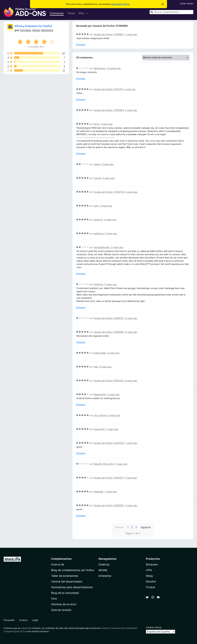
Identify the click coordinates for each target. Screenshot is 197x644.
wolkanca (99, 233)
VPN (149, 570)
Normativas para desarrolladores (72, 587)
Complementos (61, 559)
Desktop (104, 564)
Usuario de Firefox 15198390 (109, 505)
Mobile (103, 570)
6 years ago (131, 318)
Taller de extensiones (65, 576)
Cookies (23, 620)
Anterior (119, 527)
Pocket (151, 587)
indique (25, 628)
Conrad (97, 178)
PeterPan (98, 284)
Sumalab (25, 30)
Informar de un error (64, 604)
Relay (149, 576)
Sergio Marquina (43, 30)
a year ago (130, 89)
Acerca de (58, 564)
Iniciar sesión (187, 3)
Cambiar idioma (154, 627)
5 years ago (110, 220)
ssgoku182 (99, 429)
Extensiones (57, 13)
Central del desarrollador (67, 582)
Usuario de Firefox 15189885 (109, 34)
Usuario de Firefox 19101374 (108, 89)
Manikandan (100, 394)
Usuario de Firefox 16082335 (109, 381)
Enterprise (105, 576)
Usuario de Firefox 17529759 (109, 192)
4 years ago (131, 192)
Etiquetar (81, 45)
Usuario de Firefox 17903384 (109, 110)
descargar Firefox (120, 4)
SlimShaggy (100, 68)
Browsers (152, 564)
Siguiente (146, 527)
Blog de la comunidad (65, 593)
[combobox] (171, 12)
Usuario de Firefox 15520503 (109, 443)
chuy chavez (100, 415)
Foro (54, 599)
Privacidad (9, 620)
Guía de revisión (61, 610)
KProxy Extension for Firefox (33, 26)
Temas (71, 13)
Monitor (151, 582)
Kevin (96, 124)
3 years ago (131, 110)
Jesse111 (98, 220)
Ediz (96, 367)
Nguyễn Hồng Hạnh (104, 464)
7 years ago (131, 34)
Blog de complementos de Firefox (73, 570)
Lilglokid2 (98, 492)
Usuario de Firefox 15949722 (109, 318)
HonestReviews (102, 247)
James (97, 164)
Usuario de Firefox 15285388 (109, 332)
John (96, 206)
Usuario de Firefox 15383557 (109, 478)
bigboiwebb (100, 353)
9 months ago (114, 68)
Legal (35, 620)
